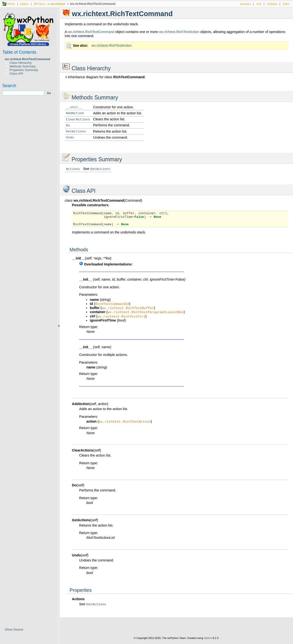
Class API (16, 74)
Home (11, 4)
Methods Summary (23, 66)
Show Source (14, 629)
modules (272, 4)
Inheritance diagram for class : (105, 77)
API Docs (40, 4)
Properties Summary (24, 70)
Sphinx (208, 640)
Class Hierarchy (21, 63)
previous (246, 4)
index (286, 4)
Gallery (24, 4)
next (259, 4)
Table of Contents (19, 52)
